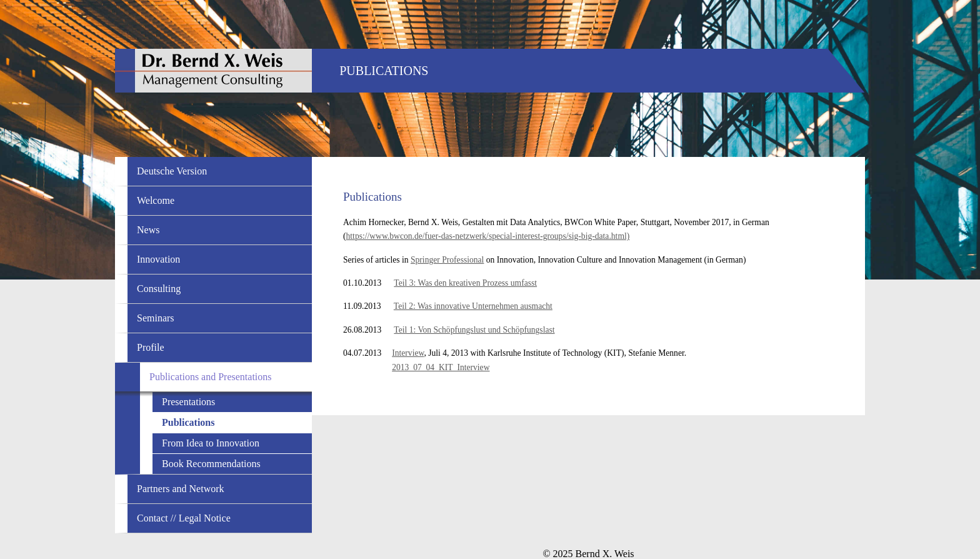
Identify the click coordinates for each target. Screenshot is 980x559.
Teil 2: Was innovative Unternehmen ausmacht (473, 306)
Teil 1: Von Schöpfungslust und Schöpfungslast (474, 330)
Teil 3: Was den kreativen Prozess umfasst (465, 283)
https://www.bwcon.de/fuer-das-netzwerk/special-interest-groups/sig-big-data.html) (488, 236)
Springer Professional (447, 260)
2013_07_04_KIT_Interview (441, 367)
